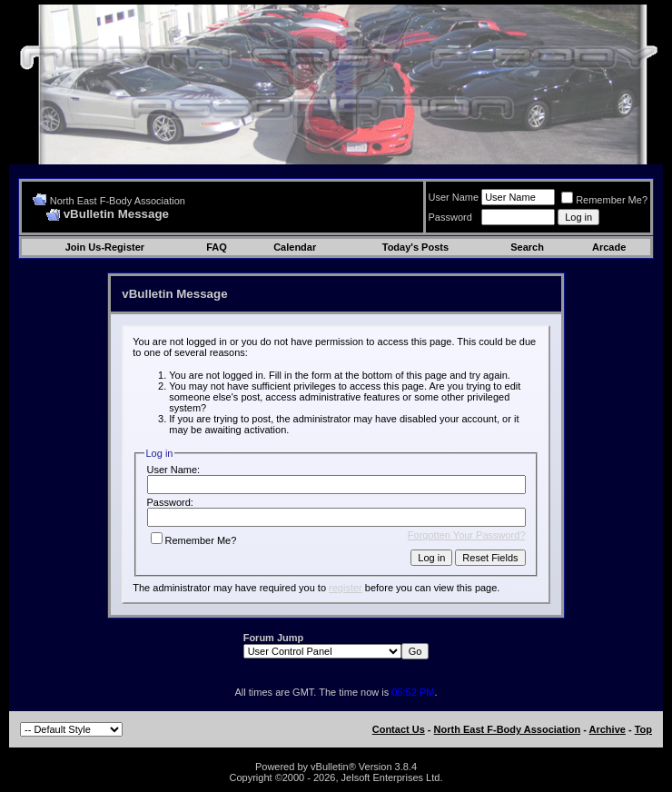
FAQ (217, 247)
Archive (608, 729)
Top (643, 729)
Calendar (295, 247)
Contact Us (399, 729)
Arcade (609, 247)
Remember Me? (604, 200)
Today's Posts (415, 247)
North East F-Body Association (118, 201)
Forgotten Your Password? (467, 535)
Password (450, 217)
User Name (454, 197)
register (346, 588)
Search (527, 247)
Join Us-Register (105, 247)
